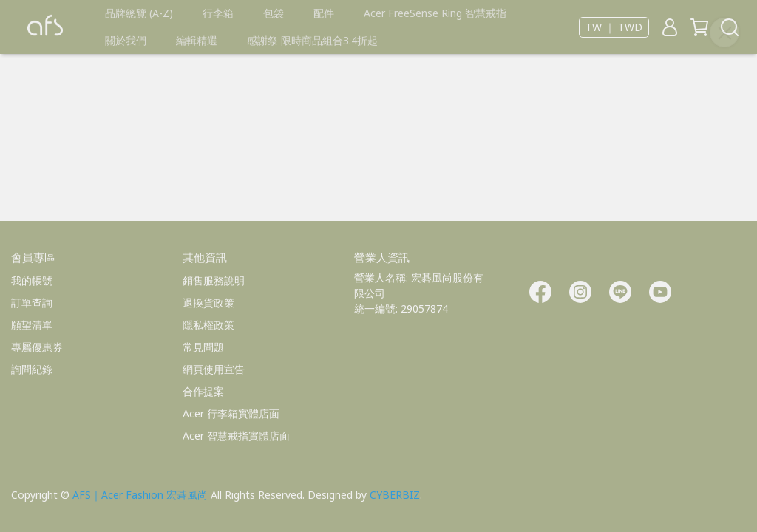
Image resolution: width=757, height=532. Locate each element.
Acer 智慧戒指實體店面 (236, 436)
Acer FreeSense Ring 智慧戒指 (435, 13)
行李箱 (218, 13)
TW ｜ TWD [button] (614, 27)
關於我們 (126, 40)
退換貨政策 (208, 303)
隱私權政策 (208, 325)
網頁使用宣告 (214, 369)
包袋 (274, 13)
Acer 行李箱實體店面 (231, 413)
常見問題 (203, 347)
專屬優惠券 (37, 347)
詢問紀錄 (32, 369)
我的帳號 (32, 280)
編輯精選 (197, 40)
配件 (324, 13)
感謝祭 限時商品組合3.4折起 (312, 40)
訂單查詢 (32, 303)
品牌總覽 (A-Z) (139, 13)
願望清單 (32, 325)
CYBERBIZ (395, 495)
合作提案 (203, 391)
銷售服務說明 (214, 280)
